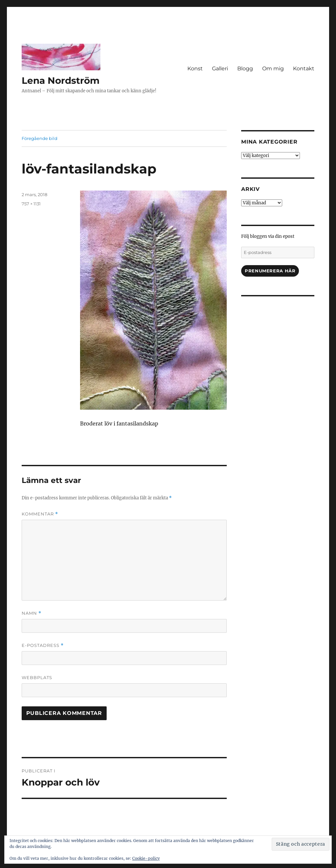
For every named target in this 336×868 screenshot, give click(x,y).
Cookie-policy (146, 858)
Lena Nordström (61, 80)
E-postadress (43, 645)
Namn (31, 613)
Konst (195, 69)
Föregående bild (40, 138)
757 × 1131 (31, 204)
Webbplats (37, 677)
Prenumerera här (270, 271)
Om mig (273, 69)
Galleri (220, 69)
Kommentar (40, 514)
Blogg (245, 69)
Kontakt (304, 69)
